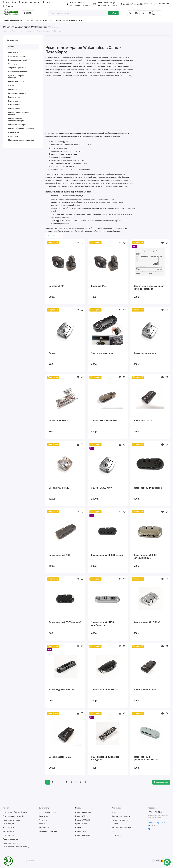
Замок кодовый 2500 (60, 555)
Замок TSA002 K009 (102, 488)
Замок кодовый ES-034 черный (107, 555)
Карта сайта (116, 835)
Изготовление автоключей (75, 20)
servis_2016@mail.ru (133, 4)
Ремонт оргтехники (10, 843)
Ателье (23, 85)
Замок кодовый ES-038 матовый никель (145, 556)
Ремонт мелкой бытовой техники (23, 114)
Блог (14, 2)
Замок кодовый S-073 (60, 757)
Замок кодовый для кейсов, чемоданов (106, 758)
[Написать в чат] (167, 862)
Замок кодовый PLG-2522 (62, 690)
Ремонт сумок (14, 97)
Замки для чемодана (102, 353)
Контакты (48, 2)
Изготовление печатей (23, 60)
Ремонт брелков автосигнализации (16, 120)
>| (95, 782)
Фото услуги (23, 64)
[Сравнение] (136, 13)
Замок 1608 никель (59, 421)
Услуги (28, 13)
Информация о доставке (121, 828)
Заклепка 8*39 (99, 286)
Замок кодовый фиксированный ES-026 (146, 758)
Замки (52, 353)
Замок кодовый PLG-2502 (147, 622)
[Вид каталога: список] (54, 235)
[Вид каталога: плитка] (48, 235)
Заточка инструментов (18, 93)
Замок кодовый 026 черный (148, 488)
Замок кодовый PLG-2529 (104, 690)
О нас (6, 2)
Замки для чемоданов (145, 353)
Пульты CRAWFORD (83, 835)
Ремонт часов (23, 109)
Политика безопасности (121, 816)
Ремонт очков (14, 105)
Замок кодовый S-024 (145, 690)
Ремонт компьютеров (23, 125)
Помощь (9, 6)
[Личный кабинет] (130, 13)
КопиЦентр (23, 52)
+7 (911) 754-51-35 (155, 4)
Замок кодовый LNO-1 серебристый (103, 624)
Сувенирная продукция (13, 20)
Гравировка (13, 136)
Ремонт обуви (23, 89)
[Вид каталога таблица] (60, 235)
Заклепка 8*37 (56, 286)
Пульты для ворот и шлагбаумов (23, 77)
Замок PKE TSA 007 (144, 421)
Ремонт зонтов (14, 101)
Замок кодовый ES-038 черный (65, 622)
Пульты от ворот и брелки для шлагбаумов (43, 20)
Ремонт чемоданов (23, 81)
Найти (113, 13)
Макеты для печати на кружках (23, 140)
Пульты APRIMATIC (83, 820)
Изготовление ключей (23, 72)
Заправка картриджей (23, 68)
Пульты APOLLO (81, 816)
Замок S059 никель (59, 488)
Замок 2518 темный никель (105, 421)
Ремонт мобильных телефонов (21, 128)
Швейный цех (23, 132)
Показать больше (161, 782)
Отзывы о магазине (29, 2)
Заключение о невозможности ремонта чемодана (149, 287)
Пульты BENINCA (82, 824)
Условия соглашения (120, 820)
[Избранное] (143, 13)
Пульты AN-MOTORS (83, 812)
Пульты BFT (80, 828)
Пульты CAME (81, 831)
